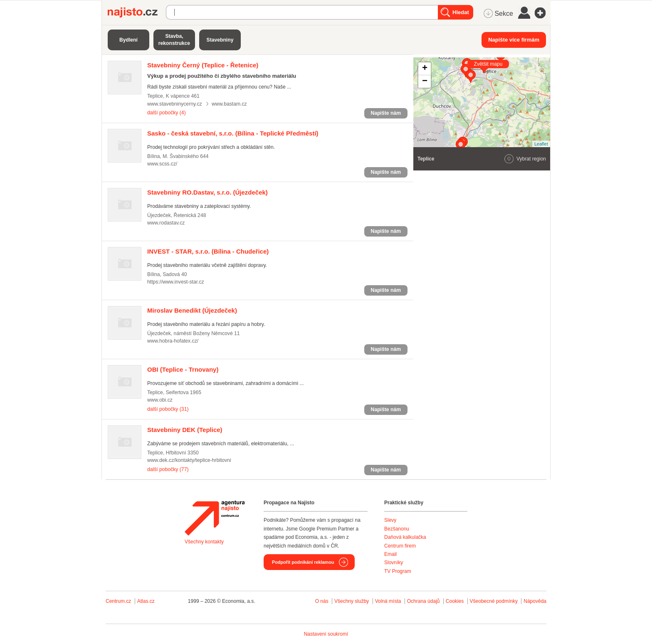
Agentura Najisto (215, 518)
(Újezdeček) (207, 192)
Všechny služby (352, 601)
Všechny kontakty (204, 542)
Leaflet (541, 144)
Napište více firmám (514, 40)
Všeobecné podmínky (494, 601)
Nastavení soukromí (326, 634)
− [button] (425, 81)
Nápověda (535, 601)
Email (390, 554)
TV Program (398, 571)
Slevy (390, 520)
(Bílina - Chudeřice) (208, 251)
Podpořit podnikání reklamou (303, 562)
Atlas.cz (146, 601)
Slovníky (394, 563)
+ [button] (425, 69)
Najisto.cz (137, 12)
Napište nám (386, 113)
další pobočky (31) (168, 409)
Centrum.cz (118, 601)
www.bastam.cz (229, 104)
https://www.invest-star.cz (176, 282)
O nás (322, 601)
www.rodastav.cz (166, 223)
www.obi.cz (160, 400)
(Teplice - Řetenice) (203, 65)
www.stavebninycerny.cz (175, 104)
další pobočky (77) (168, 469)
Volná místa (388, 601)
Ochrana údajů (424, 601)
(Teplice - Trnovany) (183, 369)
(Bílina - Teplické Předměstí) (233, 133)
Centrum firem (400, 546)
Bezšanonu (397, 529)
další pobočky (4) (167, 113)
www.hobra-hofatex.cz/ (173, 341)
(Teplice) (185, 430)
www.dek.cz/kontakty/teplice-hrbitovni (189, 460)
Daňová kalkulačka (405, 537)
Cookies (455, 601)
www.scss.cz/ (162, 164)
